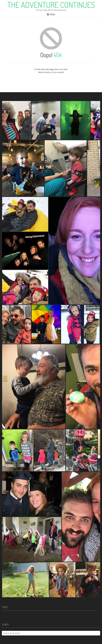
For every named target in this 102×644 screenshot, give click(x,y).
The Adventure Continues (51, 5)
